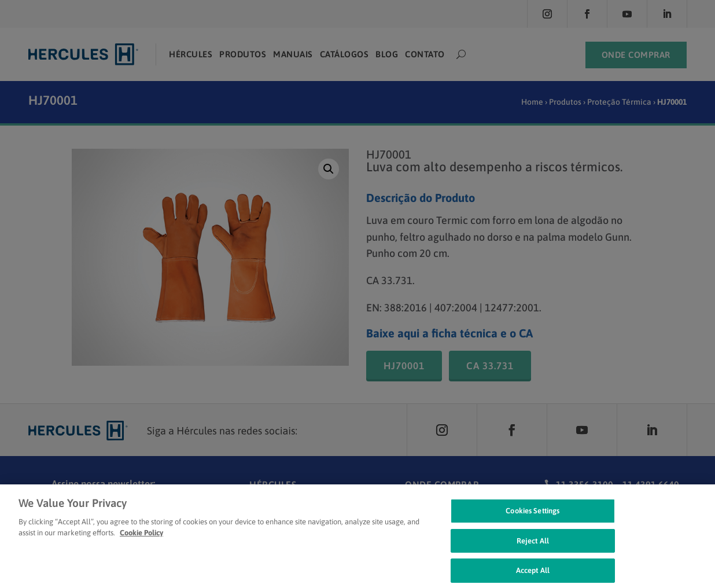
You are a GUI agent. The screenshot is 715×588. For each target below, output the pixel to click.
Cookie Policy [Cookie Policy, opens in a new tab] (141, 541)
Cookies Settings (532, 519)
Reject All (533, 548)
